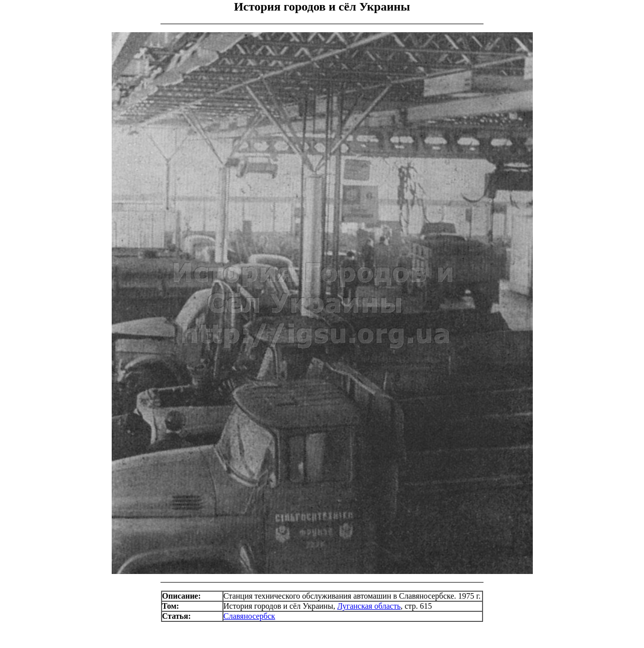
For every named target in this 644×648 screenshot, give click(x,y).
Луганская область (369, 606)
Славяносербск (249, 616)
